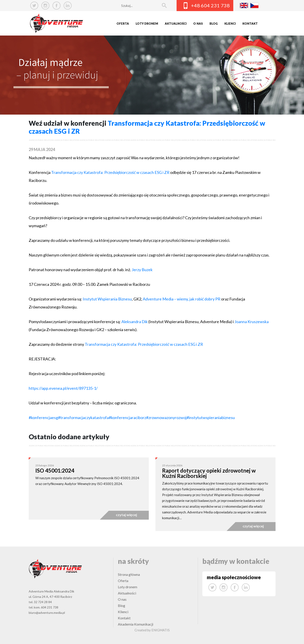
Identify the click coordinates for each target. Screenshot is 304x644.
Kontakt (250, 24)
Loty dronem (147, 24)
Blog (214, 24)
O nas (198, 24)
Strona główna (129, 574)
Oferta (123, 24)
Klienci (230, 24)
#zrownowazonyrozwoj (166, 417)
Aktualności (176, 24)
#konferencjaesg (43, 417)
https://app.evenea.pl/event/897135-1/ (63, 388)
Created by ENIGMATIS (152, 630)
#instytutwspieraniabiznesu (211, 417)
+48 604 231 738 (210, 5)
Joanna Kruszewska (252, 322)
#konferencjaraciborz (127, 417)
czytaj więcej (126, 515)
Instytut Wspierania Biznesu (107, 299)
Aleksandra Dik (135, 322)
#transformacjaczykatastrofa (83, 417)
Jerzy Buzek (142, 270)
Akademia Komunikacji (136, 624)
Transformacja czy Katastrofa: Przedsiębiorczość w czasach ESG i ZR (110, 172)
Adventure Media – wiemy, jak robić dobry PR (182, 299)
